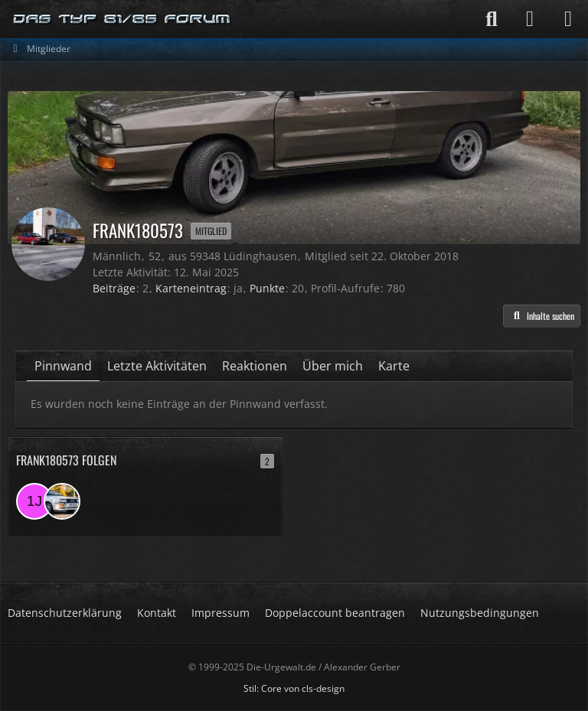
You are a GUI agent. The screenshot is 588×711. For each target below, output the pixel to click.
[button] (542, 316)
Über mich (333, 366)
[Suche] (492, 19)
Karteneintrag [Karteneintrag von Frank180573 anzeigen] (191, 288)
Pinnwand (63, 366)
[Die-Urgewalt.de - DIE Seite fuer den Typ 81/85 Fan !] (122, 19)
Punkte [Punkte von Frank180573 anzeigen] (267, 288)
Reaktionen (255, 366)
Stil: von (294, 688)
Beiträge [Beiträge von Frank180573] (114, 288)
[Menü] (568, 19)
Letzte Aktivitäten (157, 366)
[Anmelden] (530, 19)
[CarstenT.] (62, 501)
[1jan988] (34, 501)
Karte (394, 366)
